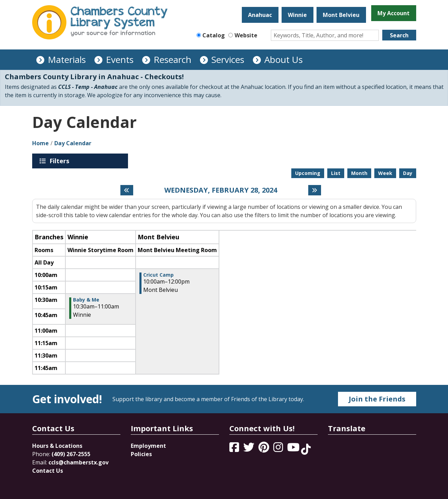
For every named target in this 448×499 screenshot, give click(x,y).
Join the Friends (377, 399)
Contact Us (48, 471)
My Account (394, 13)
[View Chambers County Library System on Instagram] (279, 449)
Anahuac (260, 15)
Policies (141, 454)
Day (408, 173)
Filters (61, 161)
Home (40, 143)
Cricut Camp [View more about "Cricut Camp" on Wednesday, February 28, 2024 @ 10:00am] (158, 275)
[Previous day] (127, 190)
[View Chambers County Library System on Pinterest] (264, 449)
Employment (148, 446)
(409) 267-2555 (71, 454)
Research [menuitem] (172, 59)
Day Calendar (73, 143)
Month (359, 173)
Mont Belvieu (341, 15)
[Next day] (315, 190)
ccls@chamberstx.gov (79, 462)
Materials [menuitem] (67, 59)
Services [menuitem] (228, 59)
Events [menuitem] (120, 59)
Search (399, 35)
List (336, 173)
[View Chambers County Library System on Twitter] (249, 449)
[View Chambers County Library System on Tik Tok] (306, 449)
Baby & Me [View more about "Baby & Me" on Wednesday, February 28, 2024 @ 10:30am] (86, 300)
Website (246, 35)
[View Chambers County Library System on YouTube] (294, 449)
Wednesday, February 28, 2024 (221, 190)
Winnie (297, 15)
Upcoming (308, 173)
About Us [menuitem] (284, 59)
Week (385, 173)
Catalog (214, 35)
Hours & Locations (57, 446)
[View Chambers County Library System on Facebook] (235, 449)
